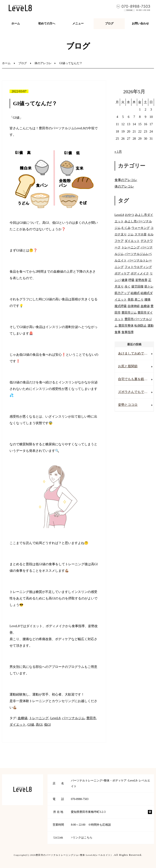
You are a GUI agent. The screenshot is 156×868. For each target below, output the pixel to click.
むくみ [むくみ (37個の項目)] (126, 228)
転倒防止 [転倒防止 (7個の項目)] (141, 325)
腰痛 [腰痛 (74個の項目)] (147, 299)
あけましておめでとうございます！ (136, 353)
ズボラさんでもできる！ (136, 392)
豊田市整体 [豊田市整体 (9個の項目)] (126, 325)
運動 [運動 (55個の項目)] (151, 325)
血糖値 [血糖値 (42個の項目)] (145, 306)
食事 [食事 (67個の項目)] (118, 332)
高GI (39, 725)
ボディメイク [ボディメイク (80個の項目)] (140, 273)
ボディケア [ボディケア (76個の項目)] (122, 273)
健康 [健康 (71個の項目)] (125, 280)
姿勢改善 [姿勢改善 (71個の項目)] (141, 280)
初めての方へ (47, 24)
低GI (47, 725)
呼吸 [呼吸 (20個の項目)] (131, 280)
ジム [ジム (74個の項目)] (131, 234)
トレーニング (39, 718)
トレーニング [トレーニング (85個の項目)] (131, 247)
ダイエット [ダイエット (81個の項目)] (132, 241)
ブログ (109, 24)
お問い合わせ (140, 24)
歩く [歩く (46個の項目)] (128, 286)
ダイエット (18, 725)
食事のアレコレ (126, 180)
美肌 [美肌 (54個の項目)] (131, 299)
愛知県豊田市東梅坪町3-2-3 (88, 812)
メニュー (78, 24)
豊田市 (91, 718)
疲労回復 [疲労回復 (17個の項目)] (138, 286)
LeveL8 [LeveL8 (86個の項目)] (119, 215)
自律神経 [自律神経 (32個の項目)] (134, 306)
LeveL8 (55, 718)
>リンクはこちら (82, 838)
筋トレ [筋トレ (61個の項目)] (149, 286)
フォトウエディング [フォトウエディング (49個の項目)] (138, 267)
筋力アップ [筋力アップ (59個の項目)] (122, 293)
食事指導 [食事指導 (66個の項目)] (128, 332)
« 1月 (118, 152)
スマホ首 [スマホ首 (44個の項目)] (141, 234)
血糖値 (23, 718)
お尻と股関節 (128, 366)
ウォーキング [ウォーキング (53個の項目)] (141, 228)
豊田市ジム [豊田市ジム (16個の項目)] (129, 312)
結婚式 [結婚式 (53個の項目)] (135, 293)
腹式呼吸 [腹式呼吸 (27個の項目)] (121, 306)
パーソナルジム (73, 718)
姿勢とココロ (128, 405)
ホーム (16, 24)
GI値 (31, 725)
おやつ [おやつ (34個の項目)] (129, 215)
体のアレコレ (43, 63)
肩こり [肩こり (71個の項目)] (139, 299)
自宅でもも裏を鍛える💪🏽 (136, 379)
